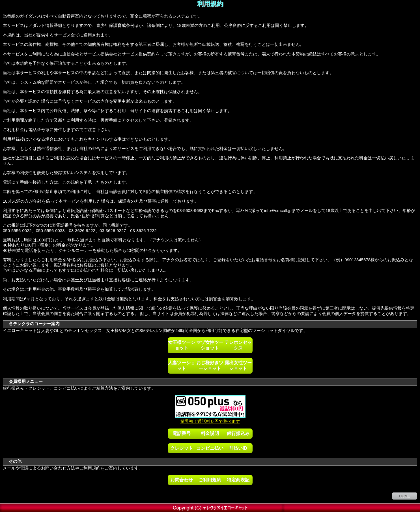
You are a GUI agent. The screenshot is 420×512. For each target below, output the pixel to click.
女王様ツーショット (182, 345)
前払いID (238, 448)
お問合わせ (182, 480)
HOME (404, 496)
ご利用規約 (210, 480)
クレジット (182, 448)
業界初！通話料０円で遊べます (210, 419)
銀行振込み (238, 433)
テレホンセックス (238, 345)
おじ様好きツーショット (210, 365)
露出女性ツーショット (238, 365)
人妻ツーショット (182, 365)
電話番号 (182, 433)
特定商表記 (238, 480)
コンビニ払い (210, 448)
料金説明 (210, 433)
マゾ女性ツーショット (210, 345)
